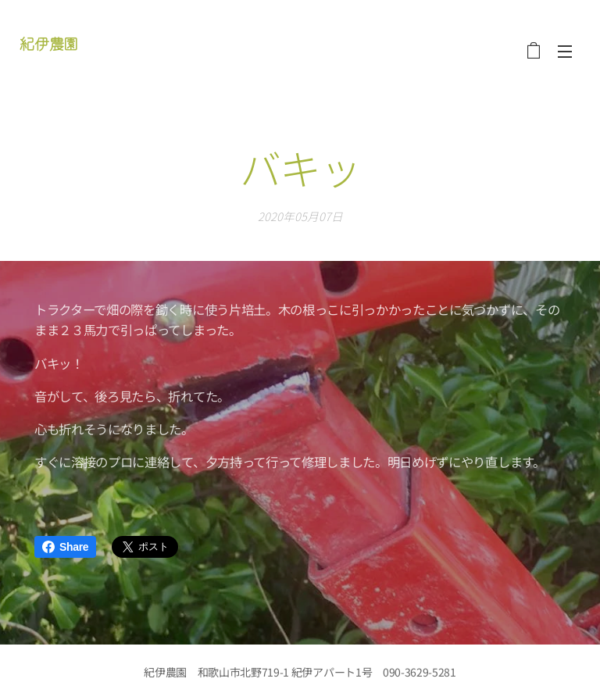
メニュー (565, 52)
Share (65, 547)
